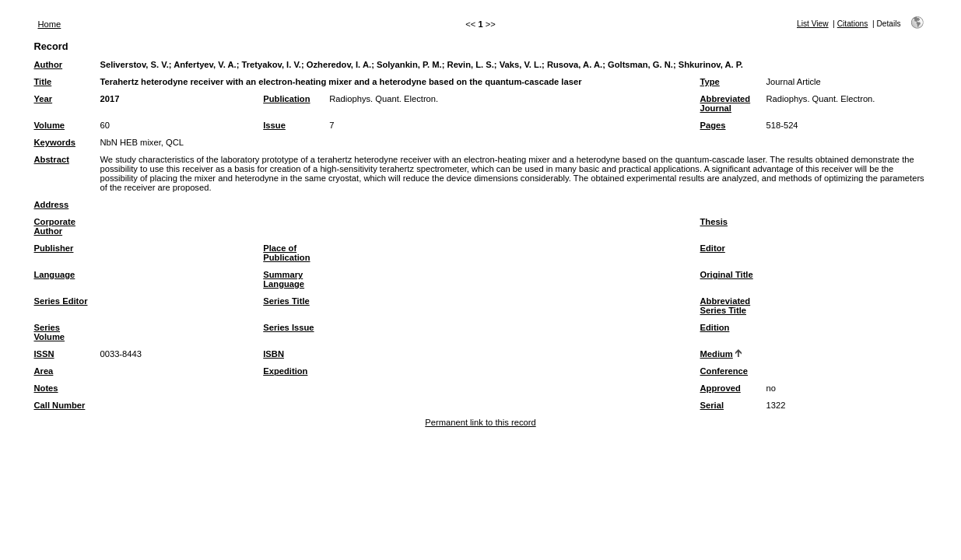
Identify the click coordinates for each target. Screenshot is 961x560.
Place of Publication (286, 253)
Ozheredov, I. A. (339, 65)
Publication (286, 99)
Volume (49, 125)
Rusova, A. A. (575, 65)
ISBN (274, 354)
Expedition (285, 371)
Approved (721, 388)
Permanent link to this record (480, 422)
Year (43, 99)
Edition (715, 327)
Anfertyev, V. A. (205, 65)
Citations (853, 24)
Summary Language (284, 279)
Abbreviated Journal (726, 103)
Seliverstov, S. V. (134, 65)
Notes (46, 388)
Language (54, 275)
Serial (712, 405)
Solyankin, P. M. (409, 65)
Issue (274, 125)
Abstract (51, 159)
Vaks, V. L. (521, 65)
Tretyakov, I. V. (271, 65)
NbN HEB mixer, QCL (142, 142)
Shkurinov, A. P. (711, 65)
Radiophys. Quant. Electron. (384, 99)
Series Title (286, 301)
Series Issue (288, 327)
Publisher (53, 248)
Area (43, 371)
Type (710, 82)
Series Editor (60, 301)
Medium (717, 354)
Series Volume (49, 332)
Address (51, 205)
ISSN (44, 354)
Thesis (714, 222)
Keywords (54, 142)
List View (813, 24)
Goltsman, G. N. (640, 65)
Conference (724, 371)
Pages (713, 125)
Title (42, 82)
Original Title (727, 275)
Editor (713, 248)
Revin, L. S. (471, 65)
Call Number (59, 405)
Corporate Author (54, 226)
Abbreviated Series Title (726, 306)
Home (49, 24)
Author (48, 65)
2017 (109, 99)
